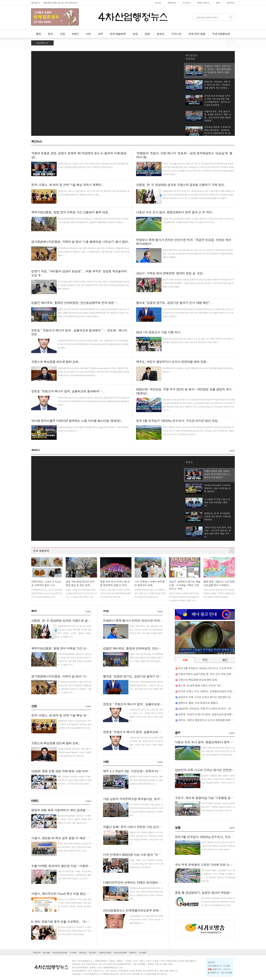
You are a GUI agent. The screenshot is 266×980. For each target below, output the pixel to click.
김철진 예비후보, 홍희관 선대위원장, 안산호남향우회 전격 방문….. (147, 648)
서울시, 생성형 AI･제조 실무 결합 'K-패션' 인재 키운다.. (68, 838)
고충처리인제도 (105, 952)
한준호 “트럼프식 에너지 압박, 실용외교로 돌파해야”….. (140, 732)
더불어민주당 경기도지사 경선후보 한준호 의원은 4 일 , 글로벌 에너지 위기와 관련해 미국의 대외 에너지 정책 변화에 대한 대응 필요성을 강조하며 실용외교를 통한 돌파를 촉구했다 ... (93, 344)
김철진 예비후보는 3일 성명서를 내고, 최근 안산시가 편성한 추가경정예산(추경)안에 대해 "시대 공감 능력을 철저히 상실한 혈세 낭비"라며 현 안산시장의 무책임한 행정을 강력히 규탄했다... (198, 254)
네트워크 (231, 3)
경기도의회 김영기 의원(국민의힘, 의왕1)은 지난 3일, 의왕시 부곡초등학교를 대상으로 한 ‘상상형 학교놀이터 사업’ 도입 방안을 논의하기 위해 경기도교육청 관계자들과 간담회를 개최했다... (93, 285)
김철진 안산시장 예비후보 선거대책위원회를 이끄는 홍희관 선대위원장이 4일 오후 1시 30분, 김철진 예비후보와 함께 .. (146, 657)
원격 (218, 3)
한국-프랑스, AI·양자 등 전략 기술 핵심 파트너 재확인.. (67, 715)
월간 (225, 660)
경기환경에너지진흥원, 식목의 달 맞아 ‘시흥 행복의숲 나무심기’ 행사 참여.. (80, 676)
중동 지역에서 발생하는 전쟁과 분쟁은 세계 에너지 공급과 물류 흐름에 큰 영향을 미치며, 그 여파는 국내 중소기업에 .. (74, 780)
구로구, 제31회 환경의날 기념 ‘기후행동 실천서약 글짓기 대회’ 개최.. (220, 798)
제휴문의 (83, 952)
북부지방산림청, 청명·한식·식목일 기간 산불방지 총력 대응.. (71, 648)
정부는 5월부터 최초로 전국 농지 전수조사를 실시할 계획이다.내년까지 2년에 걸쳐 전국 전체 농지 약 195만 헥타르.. (218, 846)
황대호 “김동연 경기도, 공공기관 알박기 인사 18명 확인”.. (141, 676)
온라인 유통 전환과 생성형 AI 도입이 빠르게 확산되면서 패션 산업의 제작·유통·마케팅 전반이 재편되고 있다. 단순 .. (74, 847)
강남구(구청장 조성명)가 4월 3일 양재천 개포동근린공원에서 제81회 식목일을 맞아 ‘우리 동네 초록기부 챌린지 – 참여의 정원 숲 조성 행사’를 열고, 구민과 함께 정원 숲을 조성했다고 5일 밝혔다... (198, 283)
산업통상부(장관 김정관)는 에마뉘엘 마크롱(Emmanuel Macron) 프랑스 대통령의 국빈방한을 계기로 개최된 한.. (74, 752)
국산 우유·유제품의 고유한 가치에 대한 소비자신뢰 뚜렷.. (212, 865)
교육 (100, 34)
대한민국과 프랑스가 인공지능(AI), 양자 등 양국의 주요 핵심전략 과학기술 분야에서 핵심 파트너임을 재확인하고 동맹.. (74, 724)
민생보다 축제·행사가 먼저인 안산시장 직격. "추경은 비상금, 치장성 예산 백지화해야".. (160, 621)
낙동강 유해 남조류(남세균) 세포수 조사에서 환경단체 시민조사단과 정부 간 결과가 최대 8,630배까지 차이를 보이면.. (218, 751)
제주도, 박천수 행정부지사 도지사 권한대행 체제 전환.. (208, 720)
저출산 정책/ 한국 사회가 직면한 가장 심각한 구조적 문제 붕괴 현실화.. (149, 827)
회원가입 (172, 3)
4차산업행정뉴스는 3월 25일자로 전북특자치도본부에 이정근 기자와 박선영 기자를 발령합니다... (146, 919)
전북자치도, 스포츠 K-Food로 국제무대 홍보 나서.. (46, 583)
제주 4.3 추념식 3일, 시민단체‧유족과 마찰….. (134, 771)
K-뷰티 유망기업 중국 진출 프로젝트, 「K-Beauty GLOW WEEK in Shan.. (79, 922)
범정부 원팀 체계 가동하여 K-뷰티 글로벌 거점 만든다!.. (68, 810)
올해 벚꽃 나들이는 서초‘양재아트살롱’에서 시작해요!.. (219, 583)
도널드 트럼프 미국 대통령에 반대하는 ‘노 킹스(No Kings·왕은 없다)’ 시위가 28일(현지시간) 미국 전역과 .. (146, 864)
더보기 (232, 451)
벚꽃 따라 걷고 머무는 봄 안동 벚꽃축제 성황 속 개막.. (115, 583)
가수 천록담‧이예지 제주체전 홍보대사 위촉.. (149, 583)
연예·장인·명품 (197, 34)
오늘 (185, 660)
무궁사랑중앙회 (221, 34)
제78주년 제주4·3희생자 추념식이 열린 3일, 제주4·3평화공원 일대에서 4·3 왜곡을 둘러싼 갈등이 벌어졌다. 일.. (146, 780)
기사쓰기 (186, 3)
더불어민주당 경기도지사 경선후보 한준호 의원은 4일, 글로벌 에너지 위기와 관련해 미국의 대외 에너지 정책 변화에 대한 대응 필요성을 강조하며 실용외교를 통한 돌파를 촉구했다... (94, 401)
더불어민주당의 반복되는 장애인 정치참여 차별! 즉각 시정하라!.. (145, 882)
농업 (135, 34)
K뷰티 (75, 34)
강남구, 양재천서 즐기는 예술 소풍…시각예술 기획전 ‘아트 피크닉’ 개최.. (185, 585)
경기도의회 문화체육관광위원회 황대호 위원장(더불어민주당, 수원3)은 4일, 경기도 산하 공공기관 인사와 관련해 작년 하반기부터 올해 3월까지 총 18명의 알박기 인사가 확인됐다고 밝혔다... (198, 313)
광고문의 (92, 952)
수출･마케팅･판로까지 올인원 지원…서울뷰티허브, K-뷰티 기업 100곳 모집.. (82, 866)
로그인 (158, 3)
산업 (62, 34)
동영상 (161, 34)
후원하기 (133, 952)
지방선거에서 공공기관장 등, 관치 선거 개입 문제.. (206, 674)
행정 (38, 34)
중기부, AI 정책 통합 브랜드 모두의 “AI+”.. (201, 685)
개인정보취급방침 (60, 952)
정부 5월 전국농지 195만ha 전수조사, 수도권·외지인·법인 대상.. (213, 668)
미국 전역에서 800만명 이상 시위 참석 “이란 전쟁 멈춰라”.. (142, 855)
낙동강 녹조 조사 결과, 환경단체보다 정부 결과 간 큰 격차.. (214, 742)
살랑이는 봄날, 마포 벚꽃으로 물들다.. (199, 703)
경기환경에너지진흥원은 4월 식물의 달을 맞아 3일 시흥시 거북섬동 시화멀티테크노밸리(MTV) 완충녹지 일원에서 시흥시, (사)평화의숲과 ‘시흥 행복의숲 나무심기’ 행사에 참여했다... (93, 252)
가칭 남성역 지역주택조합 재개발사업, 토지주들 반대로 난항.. (143, 799)
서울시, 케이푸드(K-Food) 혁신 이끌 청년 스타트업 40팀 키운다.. (74, 894)
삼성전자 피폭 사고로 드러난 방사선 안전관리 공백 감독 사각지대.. (214, 697)
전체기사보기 (203, 3)
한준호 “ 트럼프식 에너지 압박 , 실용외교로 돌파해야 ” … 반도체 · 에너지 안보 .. (156, 704)
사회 (88, 34)
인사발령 (142, 952)
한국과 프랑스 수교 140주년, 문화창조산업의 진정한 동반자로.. (212, 691)
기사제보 (73, 952)
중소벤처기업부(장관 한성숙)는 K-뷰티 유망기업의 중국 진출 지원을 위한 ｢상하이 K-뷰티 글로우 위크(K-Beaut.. (74, 931)
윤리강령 (46, 952)
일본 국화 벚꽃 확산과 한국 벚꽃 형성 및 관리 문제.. (80, 583)
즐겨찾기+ (36, 3)
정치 (50, 34)
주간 (205, 660)
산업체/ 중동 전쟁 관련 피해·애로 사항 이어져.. (62, 771)
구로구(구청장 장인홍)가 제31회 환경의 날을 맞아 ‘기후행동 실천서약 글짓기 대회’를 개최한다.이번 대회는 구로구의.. (218, 807)
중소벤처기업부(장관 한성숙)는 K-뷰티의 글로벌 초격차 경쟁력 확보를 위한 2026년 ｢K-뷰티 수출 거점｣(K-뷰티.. (74, 819)
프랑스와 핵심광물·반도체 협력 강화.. (56, 743)
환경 (147, 34)
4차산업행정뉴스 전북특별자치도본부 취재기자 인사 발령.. (141, 910)
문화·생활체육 (118, 34)
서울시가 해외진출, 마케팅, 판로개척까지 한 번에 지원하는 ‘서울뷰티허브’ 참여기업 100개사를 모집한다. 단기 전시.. (74, 875)
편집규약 (37, 952)
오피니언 (176, 34)
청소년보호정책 (120, 952)
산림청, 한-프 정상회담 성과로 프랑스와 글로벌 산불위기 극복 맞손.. (76, 621)
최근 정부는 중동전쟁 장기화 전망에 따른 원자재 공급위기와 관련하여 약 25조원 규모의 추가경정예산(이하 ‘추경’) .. (218, 902)
